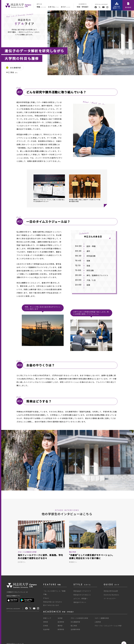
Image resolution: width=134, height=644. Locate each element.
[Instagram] (38, 609)
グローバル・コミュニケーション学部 (108, 626)
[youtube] (103, 7)
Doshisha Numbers (111, 595)
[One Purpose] (18, 5)
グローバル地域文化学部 (79, 618)
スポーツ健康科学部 (102, 618)
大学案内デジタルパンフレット (17, 592)
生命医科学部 (75, 629)
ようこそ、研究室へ (81, 598)
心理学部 (98, 622)
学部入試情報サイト (117, 5)
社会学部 (46, 629)
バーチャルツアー (110, 598)
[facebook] (96, 7)
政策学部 (61, 629)
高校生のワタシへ (80, 602)
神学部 (46, 622)
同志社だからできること (82, 595)
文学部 (46, 626)
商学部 (60, 626)
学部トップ (47, 618)
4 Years (46, 598)
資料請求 (128, 5)
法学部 (60, 618)
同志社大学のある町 (111, 591)
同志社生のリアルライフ (82, 591)
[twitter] (100, 7)
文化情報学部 (75, 622)
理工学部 (74, 626)
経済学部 (61, 622)
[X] (30, 609)
